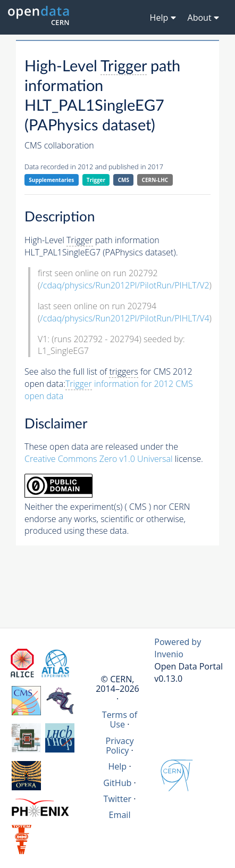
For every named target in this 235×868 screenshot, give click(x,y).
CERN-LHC (155, 180)
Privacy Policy (119, 746)
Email (120, 815)
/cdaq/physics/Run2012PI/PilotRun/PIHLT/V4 (124, 318)
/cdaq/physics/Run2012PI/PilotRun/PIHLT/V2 (124, 285)
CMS (124, 180)
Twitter (118, 799)
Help (117, 766)
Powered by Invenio (178, 648)
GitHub (117, 783)
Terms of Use (120, 720)
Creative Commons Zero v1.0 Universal (99, 459)
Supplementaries (51, 180)
